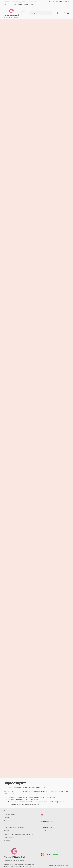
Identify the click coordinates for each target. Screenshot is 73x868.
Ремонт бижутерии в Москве (24, 4)
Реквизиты (33, 2)
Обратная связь (9, 838)
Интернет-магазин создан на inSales (57, 865)
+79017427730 (64, 2)
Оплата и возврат (11, 2)
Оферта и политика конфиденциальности (19, 834)
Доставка (23, 2)
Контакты (8, 4)
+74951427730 (53, 2)
